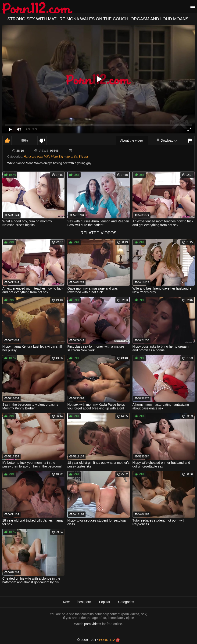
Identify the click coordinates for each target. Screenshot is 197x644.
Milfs (47, 156)
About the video (131, 140)
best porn (84, 602)
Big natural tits (68, 156)
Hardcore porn (33, 156)
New (66, 602)
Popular (105, 602)
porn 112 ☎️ (109, 640)
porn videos (93, 624)
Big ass (84, 156)
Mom (54, 156)
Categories (126, 602)
